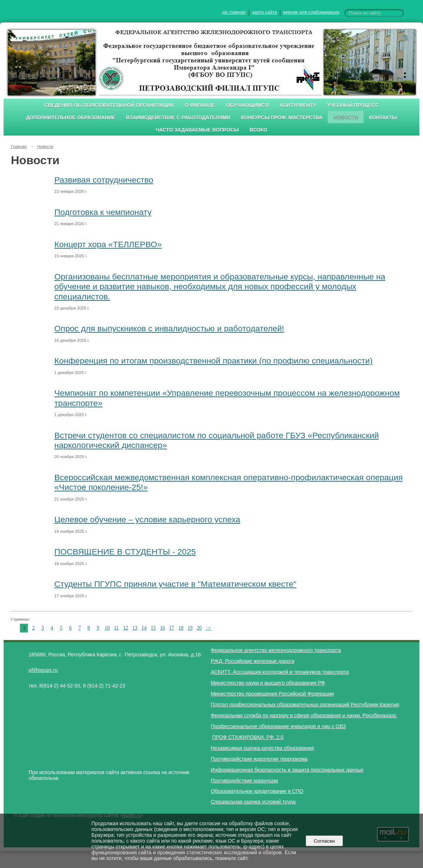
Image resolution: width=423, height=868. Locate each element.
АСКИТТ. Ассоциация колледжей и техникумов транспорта (280, 672)
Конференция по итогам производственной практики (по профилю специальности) (213, 361)
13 (135, 628)
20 (199, 628)
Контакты (383, 118)
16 (163, 628)
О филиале (200, 105)
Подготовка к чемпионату (103, 212)
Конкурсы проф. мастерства (282, 118)
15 (153, 628)
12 (126, 628)
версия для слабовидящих (311, 12)
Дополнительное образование (71, 118)
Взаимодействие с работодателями (178, 118)
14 (144, 628)
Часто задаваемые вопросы (197, 130)
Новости (346, 118)
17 (172, 628)
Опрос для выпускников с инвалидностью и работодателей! (169, 328)
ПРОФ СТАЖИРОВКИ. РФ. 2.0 (248, 737)
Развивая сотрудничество (104, 180)
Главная (19, 146)
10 (107, 628)
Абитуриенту (298, 105)
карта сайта (265, 12)
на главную (234, 12)
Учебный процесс (353, 105)
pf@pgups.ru (43, 670)
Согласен (324, 841)
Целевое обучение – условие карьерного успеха (147, 519)
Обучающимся (247, 105)
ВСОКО (258, 130)
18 (181, 628)
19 (190, 628)
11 (116, 628)
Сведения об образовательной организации (109, 105)
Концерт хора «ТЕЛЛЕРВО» (108, 244)
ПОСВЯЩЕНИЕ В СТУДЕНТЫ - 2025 (125, 552)
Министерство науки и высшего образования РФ (268, 683)
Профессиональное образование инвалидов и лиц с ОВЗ (278, 726)
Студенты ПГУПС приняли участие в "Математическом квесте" (175, 584)
